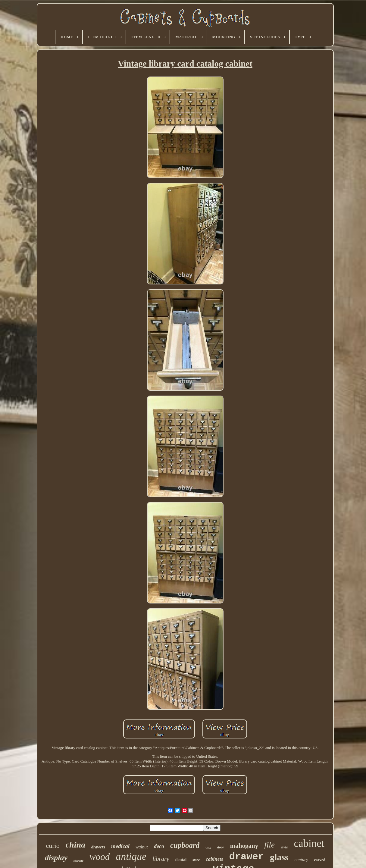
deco (159, 846)
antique (131, 856)
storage (78, 860)
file (269, 845)
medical (120, 846)
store (196, 860)
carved (320, 860)
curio (53, 846)
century (301, 860)
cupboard (185, 845)
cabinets (214, 859)
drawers (98, 847)
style (284, 847)
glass (279, 857)
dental (181, 860)
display (56, 858)
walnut (142, 847)
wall (208, 848)
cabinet (309, 843)
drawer (247, 857)
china (75, 845)
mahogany (244, 846)
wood (100, 857)
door (221, 847)
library (161, 859)
